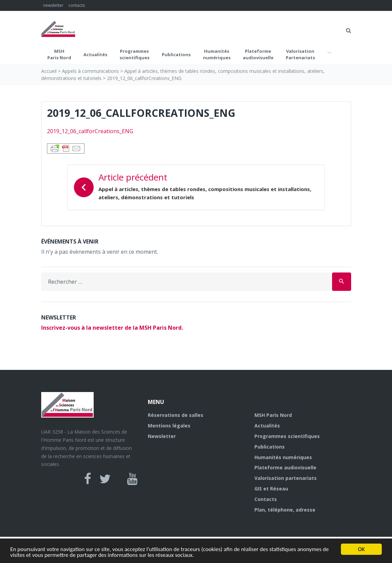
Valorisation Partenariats (300, 54)
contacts (77, 5)
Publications (176, 54)
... (329, 51)
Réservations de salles (176, 415)
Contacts (266, 499)
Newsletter (162, 436)
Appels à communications (90, 71)
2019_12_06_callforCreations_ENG (90, 131)
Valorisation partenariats (286, 478)
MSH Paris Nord (59, 54)
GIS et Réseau (271, 489)
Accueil (49, 71)
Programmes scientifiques (135, 54)
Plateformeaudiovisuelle (258, 54)
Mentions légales (169, 426)
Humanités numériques (217, 54)
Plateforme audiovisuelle (285, 467)
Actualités (95, 54)
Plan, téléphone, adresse (285, 510)
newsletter (53, 5)
